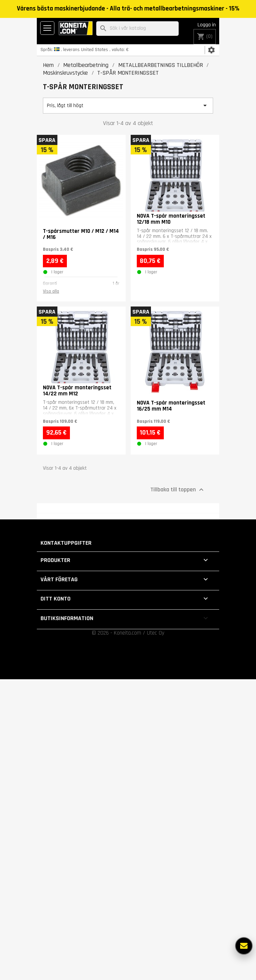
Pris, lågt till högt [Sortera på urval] (128, 105)
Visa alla (51, 291)
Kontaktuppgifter (66, 543)
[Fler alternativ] (244, 946)
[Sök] (137, 29)
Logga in (207, 25)
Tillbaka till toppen (178, 490)
